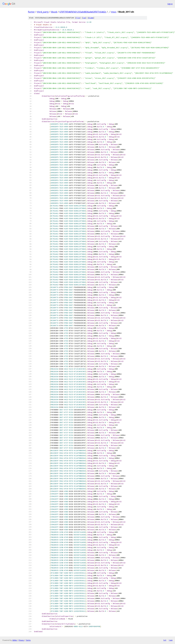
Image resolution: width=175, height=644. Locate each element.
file (78, 18)
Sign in (170, 4)
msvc (114, 12)
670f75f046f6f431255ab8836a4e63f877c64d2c (83, 12)
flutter (31, 12)
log (84, 18)
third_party (43, 12)
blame (91, 18)
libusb (54, 12)
